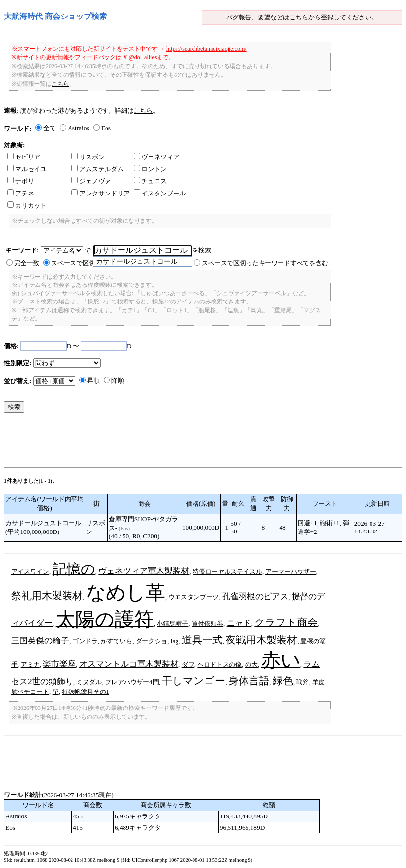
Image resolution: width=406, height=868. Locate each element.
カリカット (27, 205)
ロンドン (150, 169)
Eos (106, 128)
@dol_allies (143, 57)
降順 (118, 381)
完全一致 (27, 263)
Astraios (78, 128)
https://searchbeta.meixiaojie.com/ (206, 49)
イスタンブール (160, 193)
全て (50, 128)
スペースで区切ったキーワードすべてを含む (265, 263)
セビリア (24, 157)
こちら (299, 17)
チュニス (150, 181)
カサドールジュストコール (43, 523)
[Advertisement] (181, 443)
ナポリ (21, 181)
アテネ (21, 193)
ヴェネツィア (157, 157)
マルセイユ (27, 169)
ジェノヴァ (91, 181)
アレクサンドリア (101, 193)
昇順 (93, 381)
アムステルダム (97, 169)
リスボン (88, 157)
